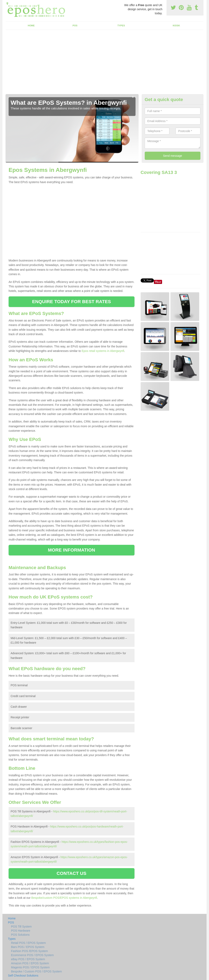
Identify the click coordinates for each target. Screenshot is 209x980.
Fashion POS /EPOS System (29, 951)
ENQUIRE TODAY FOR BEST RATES (71, 302)
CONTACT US (71, 873)
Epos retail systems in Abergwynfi (103, 351)
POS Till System (21, 927)
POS (75, 26)
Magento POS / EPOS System (30, 967)
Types (121, 26)
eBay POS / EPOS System (28, 959)
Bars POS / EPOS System (28, 947)
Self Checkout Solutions (23, 976)
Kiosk (176, 26)
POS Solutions (20, 935)
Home (31, 26)
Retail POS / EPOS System (28, 943)
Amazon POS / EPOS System (30, 963)
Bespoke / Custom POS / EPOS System (36, 971)
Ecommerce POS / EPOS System (32, 955)
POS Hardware (21, 931)
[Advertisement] (104, 63)
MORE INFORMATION (72, 550)
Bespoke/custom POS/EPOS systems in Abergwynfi (64, 898)
